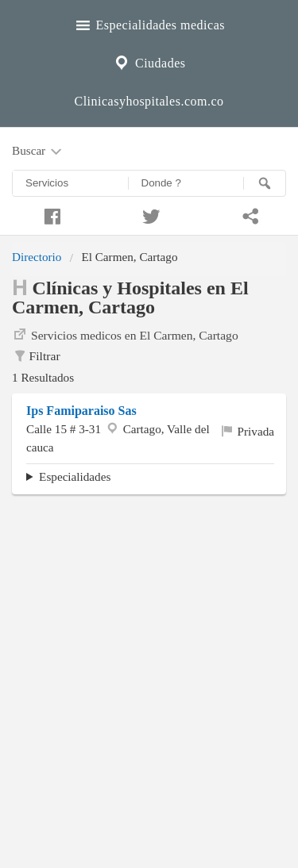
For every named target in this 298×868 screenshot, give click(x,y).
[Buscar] (265, 183)
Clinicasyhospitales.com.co (149, 101)
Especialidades (75, 476)
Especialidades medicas (149, 23)
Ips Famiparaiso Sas (81, 411)
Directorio (37, 257)
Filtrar (36, 356)
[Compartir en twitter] (149, 214)
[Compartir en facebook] (50, 214)
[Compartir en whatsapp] (248, 214)
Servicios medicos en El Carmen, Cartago (125, 334)
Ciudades (149, 61)
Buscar (38, 152)
